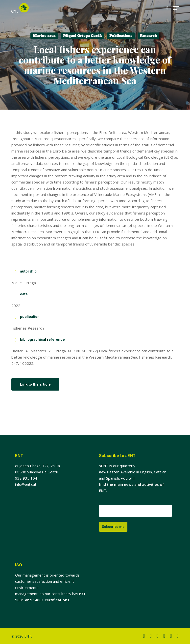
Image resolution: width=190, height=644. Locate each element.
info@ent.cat (26, 484)
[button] (176, 8)
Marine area (44, 36)
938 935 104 (26, 478)
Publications (121, 36)
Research (149, 36)
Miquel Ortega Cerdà (83, 36)
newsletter (109, 472)
